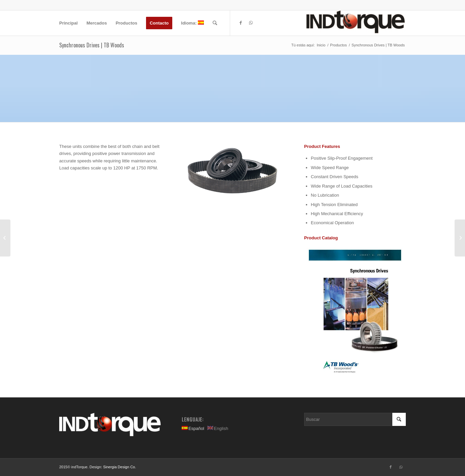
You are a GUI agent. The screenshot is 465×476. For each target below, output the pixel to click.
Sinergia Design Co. (119, 467)
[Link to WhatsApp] (251, 23)
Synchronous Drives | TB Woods (92, 45)
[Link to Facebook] (241, 23)
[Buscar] (215, 23)
